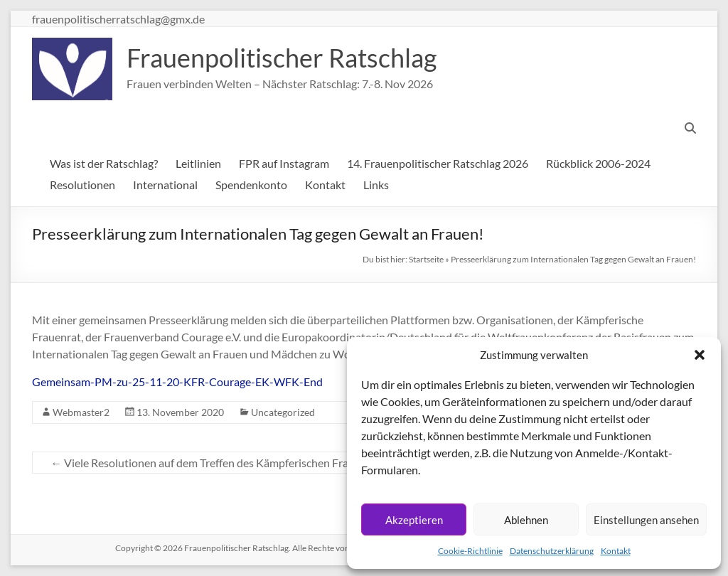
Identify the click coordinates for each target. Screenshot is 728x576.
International (165, 185)
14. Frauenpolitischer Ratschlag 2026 (438, 163)
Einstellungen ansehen (646, 520)
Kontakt (616, 551)
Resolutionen (82, 185)
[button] (700, 355)
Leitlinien (198, 163)
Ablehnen (526, 520)
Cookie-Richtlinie (470, 551)
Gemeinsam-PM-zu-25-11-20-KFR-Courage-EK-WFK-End (177, 382)
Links (376, 185)
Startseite (426, 259)
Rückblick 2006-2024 (598, 163)
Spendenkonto (251, 185)
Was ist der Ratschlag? (104, 163)
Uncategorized (283, 412)
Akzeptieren (414, 520)
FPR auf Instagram (284, 163)
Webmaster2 (81, 412)
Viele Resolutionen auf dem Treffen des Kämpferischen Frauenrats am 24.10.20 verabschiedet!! (288, 463)
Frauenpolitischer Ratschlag (282, 58)
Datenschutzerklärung (552, 551)
